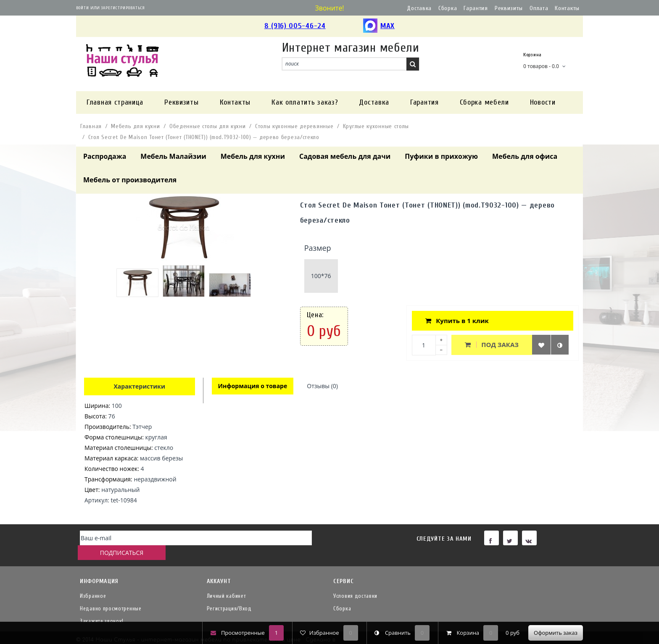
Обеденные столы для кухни (208, 126)
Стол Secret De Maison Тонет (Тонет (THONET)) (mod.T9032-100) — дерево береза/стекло (204, 137)
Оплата (539, 8)
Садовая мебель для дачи (345, 156)
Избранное (93, 582)
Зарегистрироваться (123, 8)
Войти (83, 8)
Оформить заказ (556, 633)
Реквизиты (509, 8)
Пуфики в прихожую (441, 156)
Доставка (419, 8)
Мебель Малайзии (173, 156)
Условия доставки (355, 582)
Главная (91, 126)
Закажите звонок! (102, 608)
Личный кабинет (227, 582)
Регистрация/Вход (229, 595)
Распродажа (105, 156)
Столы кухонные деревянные (294, 126)
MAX (379, 26)
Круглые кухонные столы (376, 126)
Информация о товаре (253, 386)
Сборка (448, 8)
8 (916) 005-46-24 (295, 26)
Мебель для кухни (135, 126)
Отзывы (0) (324, 386)
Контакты (567, 8)
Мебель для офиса (525, 156)
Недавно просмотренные (111, 595)
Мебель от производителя (130, 180)
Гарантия (476, 8)
